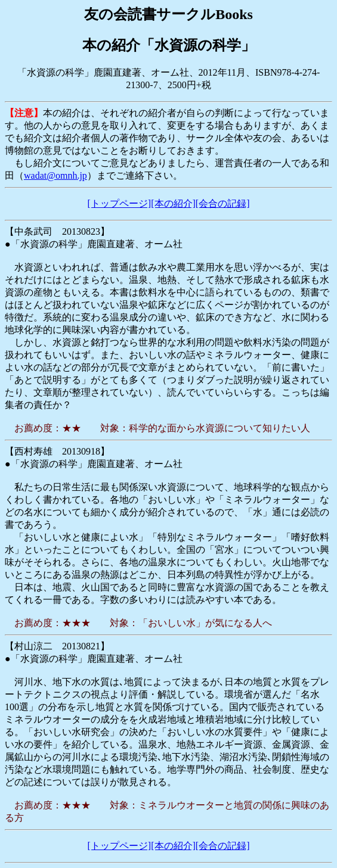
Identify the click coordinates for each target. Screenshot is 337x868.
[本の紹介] (173, 203)
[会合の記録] (223, 203)
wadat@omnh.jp (55, 175)
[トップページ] (120, 203)
